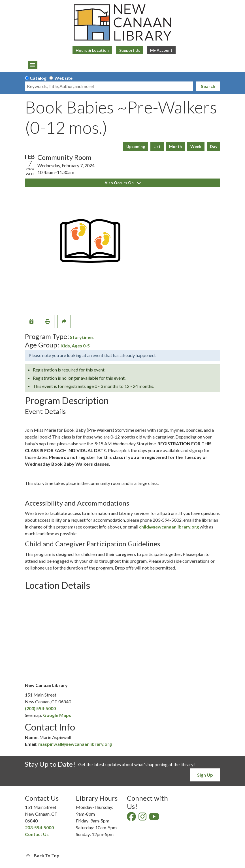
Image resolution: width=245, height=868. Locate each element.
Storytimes (82, 337)
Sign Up (205, 775)
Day (214, 146)
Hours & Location (92, 50)
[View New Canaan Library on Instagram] (143, 818)
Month (175, 146)
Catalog (38, 78)
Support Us (130, 50)
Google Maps (57, 715)
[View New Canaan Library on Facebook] (132, 818)
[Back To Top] (123, 856)
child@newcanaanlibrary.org (169, 527)
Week (196, 146)
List (157, 146)
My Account (161, 50)
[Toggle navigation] (33, 65)
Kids (65, 346)
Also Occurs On (123, 183)
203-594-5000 (39, 827)
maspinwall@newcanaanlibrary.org (75, 744)
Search (208, 86)
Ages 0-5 (81, 346)
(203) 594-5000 (40, 708)
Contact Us (37, 834)
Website (63, 78)
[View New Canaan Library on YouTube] (155, 818)
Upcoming (136, 146)
